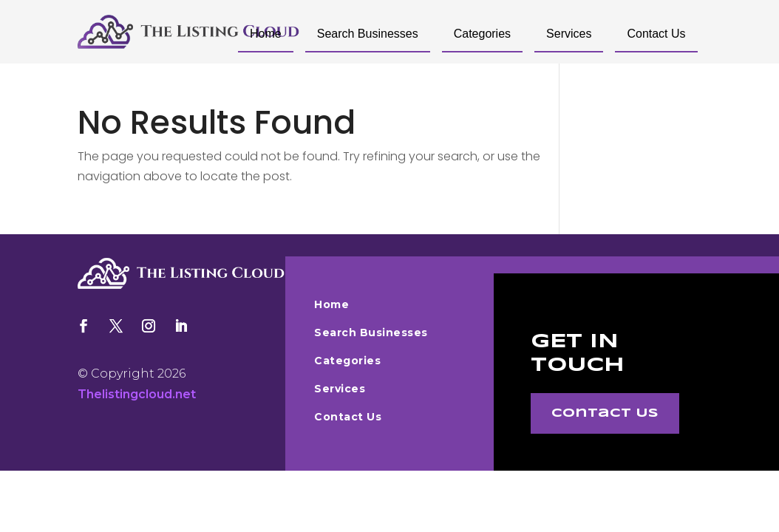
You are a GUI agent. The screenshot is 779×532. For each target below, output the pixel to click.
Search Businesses (368, 34)
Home (266, 34)
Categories (482, 34)
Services (569, 34)
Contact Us (656, 34)
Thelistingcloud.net (137, 394)
